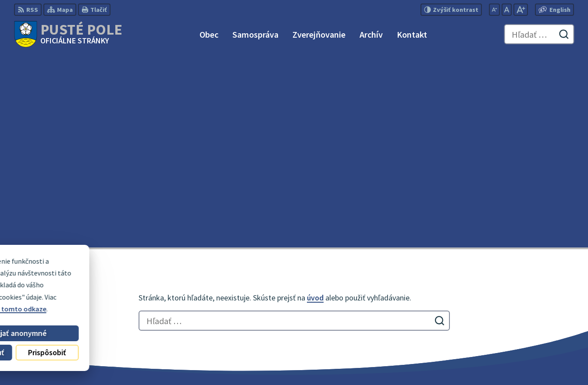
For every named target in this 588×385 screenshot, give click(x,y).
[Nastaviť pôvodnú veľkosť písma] (507, 10)
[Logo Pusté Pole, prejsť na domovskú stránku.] (68, 34)
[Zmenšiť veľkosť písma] (494, 10)
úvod (315, 104)
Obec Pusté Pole (244, 361)
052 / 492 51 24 (519, 300)
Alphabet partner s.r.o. (128, 361)
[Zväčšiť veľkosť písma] (521, 10)
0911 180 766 (517, 311)
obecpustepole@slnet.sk (536, 321)
